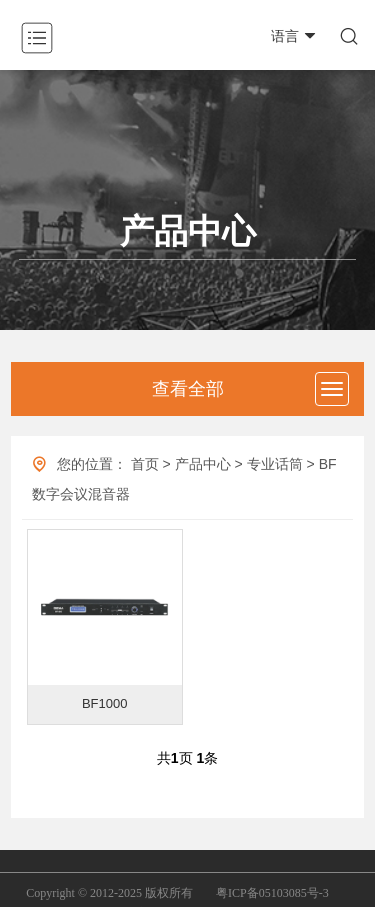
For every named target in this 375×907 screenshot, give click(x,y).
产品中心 (203, 464)
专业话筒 (275, 464)
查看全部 (188, 389)
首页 (145, 464)
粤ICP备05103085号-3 (272, 893)
